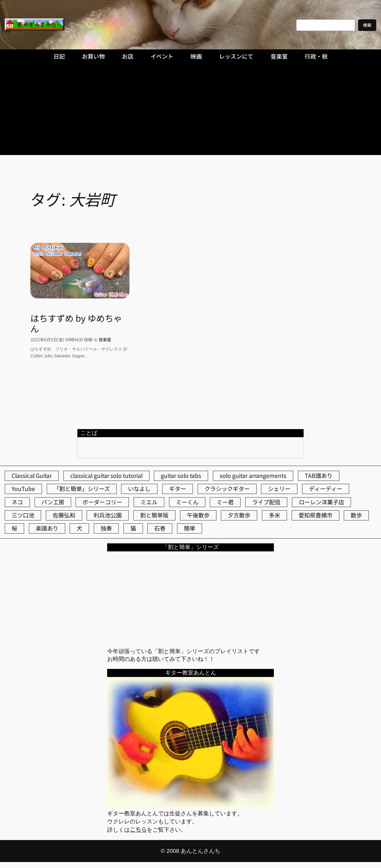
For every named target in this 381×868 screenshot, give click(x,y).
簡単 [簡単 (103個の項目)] (190, 528)
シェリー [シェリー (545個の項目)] (279, 489)
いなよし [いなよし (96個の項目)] (139, 489)
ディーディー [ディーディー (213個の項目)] (326, 489)
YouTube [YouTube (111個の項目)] (23, 489)
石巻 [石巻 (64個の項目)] (160, 528)
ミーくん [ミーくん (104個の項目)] (187, 502)
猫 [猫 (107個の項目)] (133, 528)
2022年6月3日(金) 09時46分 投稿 (61, 339)
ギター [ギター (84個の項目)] (178, 489)
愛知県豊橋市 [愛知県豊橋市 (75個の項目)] (316, 515)
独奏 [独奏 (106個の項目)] (106, 528)
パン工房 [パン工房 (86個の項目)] (53, 502)
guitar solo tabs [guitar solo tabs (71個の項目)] (181, 476)
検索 (367, 25)
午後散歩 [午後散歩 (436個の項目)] (198, 515)
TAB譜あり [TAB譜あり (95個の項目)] (319, 476)
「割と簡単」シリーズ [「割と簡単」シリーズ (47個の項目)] (82, 489)
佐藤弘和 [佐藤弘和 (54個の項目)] (64, 515)
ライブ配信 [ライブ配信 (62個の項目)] (266, 502)
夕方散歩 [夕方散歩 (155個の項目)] (239, 515)
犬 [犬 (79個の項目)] (79, 528)
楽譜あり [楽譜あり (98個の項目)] (47, 528)
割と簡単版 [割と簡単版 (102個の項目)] (154, 515)
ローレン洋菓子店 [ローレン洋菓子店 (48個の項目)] (321, 502)
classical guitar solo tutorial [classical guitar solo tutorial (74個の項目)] (106, 476)
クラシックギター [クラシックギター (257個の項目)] (227, 489)
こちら (138, 829)
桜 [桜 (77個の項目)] (14, 528)
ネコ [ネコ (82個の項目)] (17, 502)
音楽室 (105, 339)
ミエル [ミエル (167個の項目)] (149, 502)
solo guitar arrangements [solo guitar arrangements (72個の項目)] (253, 476)
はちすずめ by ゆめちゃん (76, 323)
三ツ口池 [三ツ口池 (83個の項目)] (23, 515)
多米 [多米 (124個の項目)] (274, 515)
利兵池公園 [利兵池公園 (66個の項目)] (108, 515)
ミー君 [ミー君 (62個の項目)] (225, 502)
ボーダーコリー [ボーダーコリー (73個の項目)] (102, 502)
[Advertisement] (190, 110)
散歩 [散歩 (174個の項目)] (356, 515)
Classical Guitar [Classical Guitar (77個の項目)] (32, 476)
